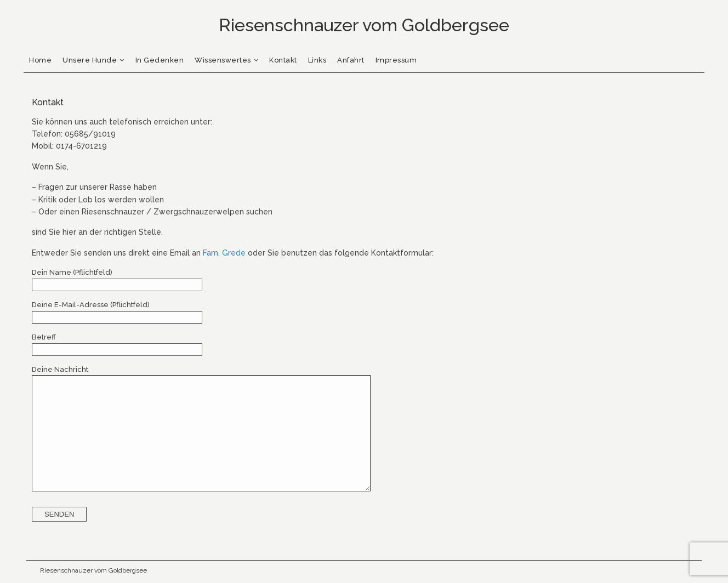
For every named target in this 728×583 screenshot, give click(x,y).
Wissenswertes (223, 60)
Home (40, 60)
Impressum (396, 60)
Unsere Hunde (90, 60)
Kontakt (283, 60)
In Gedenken (160, 60)
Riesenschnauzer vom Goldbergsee (93, 570)
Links (317, 60)
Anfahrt (351, 60)
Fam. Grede (224, 253)
